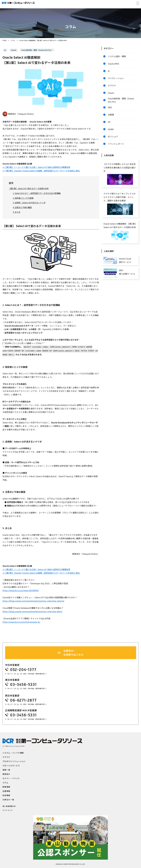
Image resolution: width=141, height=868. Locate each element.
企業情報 (6, 790)
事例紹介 (6, 773)
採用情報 (6, 795)
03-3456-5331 (23, 684)
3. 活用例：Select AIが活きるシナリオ (30, 203)
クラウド (112, 87)
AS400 (111, 133)
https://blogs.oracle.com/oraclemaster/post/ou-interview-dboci (32, 611)
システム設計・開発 (117, 57)
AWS (110, 110)
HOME (5, 40)
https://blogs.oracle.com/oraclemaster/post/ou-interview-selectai (33, 600)
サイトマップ (7, 809)
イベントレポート (116, 148)
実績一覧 (6, 769)
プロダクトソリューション (14, 761)
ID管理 (111, 118)
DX (109, 125)
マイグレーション (116, 79)
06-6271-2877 (23, 699)
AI (5, 50)
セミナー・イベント (11, 778)
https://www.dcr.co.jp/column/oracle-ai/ (21, 621)
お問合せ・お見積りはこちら (73, 652)
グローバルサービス (11, 765)
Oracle (14, 50)
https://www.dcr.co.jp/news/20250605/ (21, 590)
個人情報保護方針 (9, 805)
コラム (13, 40)
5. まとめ (17, 212)
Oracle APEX (113, 64)
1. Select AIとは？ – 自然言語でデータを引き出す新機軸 (38, 193)
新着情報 (6, 786)
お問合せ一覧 (8, 799)
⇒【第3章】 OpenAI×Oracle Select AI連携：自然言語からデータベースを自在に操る (41, 171)
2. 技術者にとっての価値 (24, 198)
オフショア (113, 140)
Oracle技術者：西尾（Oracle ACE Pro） (38, 50)
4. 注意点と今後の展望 (23, 207)
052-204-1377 (23, 669)
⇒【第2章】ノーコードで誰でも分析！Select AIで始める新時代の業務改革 (36, 167)
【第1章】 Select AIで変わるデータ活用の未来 (30, 189)
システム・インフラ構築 (13, 752)
